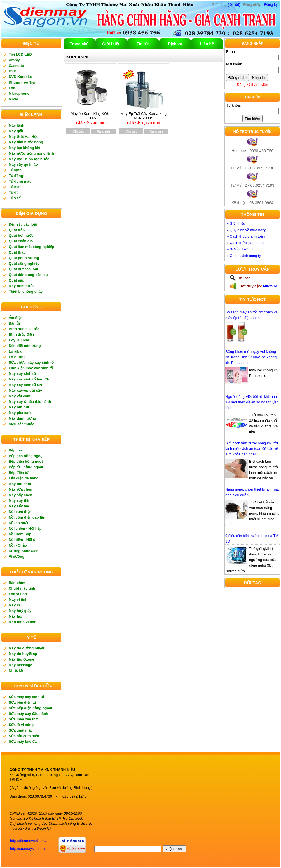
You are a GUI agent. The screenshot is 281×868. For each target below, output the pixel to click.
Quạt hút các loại (23, 269)
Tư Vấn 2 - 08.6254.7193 (252, 185)
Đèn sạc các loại (23, 224)
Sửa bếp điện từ (22, 702)
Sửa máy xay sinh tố (26, 697)
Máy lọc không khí (24, 148)
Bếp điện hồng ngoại (27, 461)
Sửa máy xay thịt (23, 719)
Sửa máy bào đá (23, 742)
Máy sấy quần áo (23, 165)
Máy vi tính (18, 599)
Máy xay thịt (19, 501)
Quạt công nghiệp (24, 263)
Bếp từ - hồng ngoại (26, 467)
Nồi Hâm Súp (20, 534)
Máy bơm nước (22, 286)
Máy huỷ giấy (20, 611)
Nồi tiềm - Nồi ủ (22, 540)
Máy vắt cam (19, 396)
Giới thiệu (111, 44)
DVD (12, 71)
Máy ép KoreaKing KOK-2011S (91, 117)
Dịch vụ (175, 44)
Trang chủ (79, 44)
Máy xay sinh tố (22, 374)
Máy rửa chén (20, 489)
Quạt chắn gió (21, 241)
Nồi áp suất (18, 523)
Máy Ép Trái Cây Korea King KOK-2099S (144, 117)
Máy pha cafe (20, 413)
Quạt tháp (17, 252)
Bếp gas (16, 450)
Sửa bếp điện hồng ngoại (30, 708)
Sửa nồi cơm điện (24, 736)
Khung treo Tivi (22, 82)
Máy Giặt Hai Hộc (24, 137)
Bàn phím (17, 583)
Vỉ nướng (17, 556)
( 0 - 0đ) (226, 5)
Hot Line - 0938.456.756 (252, 151)
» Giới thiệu (236, 223)
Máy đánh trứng (22, 418)
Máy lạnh (16, 125)
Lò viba (15, 351)
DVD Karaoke (20, 77)
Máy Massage (20, 665)
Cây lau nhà (19, 340)
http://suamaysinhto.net (29, 849)
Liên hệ (207, 44)
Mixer (13, 99)
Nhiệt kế (16, 670)
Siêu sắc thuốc (22, 424)
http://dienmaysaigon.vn (29, 841)
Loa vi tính (18, 594)
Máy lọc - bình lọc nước (29, 159)
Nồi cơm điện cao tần (27, 517)
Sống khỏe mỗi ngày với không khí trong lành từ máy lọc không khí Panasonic (251, 357)
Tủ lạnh (15, 170)
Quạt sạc (16, 280)
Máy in (14, 605)
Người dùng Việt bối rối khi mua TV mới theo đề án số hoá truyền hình (252, 402)
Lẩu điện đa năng (24, 478)
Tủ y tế (15, 198)
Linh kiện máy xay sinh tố (31, 368)
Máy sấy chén (20, 495)
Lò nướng (17, 357)
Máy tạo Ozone (22, 659)
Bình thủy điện (21, 334)
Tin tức (143, 44)
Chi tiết (78, 131)
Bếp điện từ (19, 473)
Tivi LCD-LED (20, 54)
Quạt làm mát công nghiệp (31, 247)
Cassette (16, 66)
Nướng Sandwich (24, 551)
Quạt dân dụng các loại (29, 275)
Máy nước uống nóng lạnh (31, 153)
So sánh (103, 132)
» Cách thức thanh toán (246, 236)
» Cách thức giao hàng (245, 243)
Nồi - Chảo (18, 545)
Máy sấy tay (19, 506)
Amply (14, 60)
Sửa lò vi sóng (21, 725)
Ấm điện (16, 318)
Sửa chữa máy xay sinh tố (31, 362)
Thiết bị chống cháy (26, 291)
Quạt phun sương (24, 258)
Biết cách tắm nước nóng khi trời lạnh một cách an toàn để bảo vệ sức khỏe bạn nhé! (252, 449)
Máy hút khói (20, 484)
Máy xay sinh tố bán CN (29, 379)
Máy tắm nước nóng (26, 142)
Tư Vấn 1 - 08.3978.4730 (252, 168)
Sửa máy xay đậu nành (28, 714)
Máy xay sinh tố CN (25, 385)
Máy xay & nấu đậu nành (30, 402)
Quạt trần (17, 230)
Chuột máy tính (22, 588)
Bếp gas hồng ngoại (26, 456)
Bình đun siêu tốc (24, 329)
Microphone (19, 94)
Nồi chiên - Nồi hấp (25, 528)
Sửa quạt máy (21, 730)
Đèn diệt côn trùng (25, 346)
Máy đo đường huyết (26, 648)
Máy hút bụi (19, 407)
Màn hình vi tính (23, 622)
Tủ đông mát (20, 181)
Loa (12, 88)
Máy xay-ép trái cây (25, 390)
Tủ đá (14, 192)
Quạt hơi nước (21, 236)
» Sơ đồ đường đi (241, 249)
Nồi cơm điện (20, 512)
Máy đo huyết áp (23, 654)
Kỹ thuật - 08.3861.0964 (252, 203)
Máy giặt (16, 131)
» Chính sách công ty (244, 256)
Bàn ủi (14, 323)
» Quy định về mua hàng (247, 230)
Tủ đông (16, 176)
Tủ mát (15, 187)
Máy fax (15, 616)
